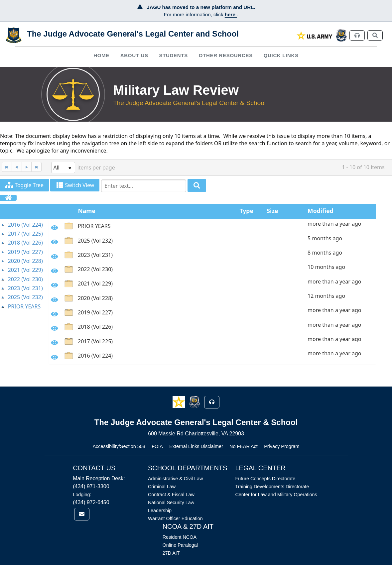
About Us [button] (134, 55)
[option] (212, 227)
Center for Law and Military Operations (276, 495)
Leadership (160, 510)
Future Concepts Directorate (265, 479)
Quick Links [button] (281, 55)
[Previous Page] (17, 167)
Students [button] (173, 55)
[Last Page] (36, 167)
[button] (179, 402)
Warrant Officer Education (175, 518)
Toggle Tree (24, 185)
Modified (321, 211)
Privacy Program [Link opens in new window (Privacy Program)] (282, 446)
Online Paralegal (180, 545)
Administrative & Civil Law (176, 479)
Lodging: (82, 495)
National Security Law (171, 503)
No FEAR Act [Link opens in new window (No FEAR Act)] (244, 446)
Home (101, 55)
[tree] (24, 266)
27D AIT (171, 553)
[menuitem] (102, 55)
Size (272, 211)
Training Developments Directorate (272, 487)
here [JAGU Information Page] (231, 14)
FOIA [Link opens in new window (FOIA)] (157, 446)
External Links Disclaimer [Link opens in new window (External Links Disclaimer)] (196, 446)
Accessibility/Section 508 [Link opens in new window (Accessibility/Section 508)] (119, 446)
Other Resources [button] (226, 55)
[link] (315, 35)
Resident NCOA (180, 537)
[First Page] (7, 167)
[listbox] (63, 168)
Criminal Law (162, 487)
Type (246, 211)
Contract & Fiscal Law (171, 495)
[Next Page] (27, 167)
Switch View (75, 185)
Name (87, 211)
